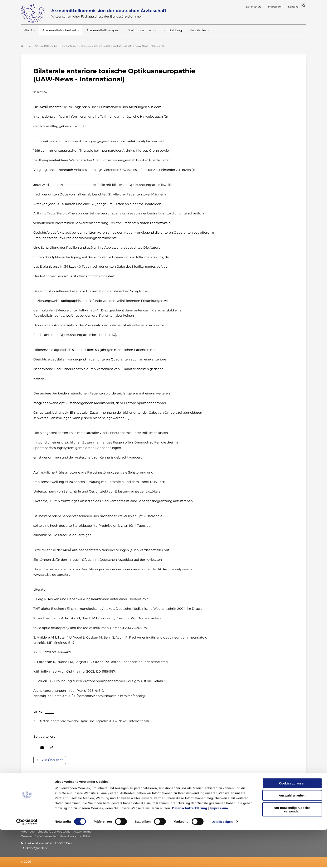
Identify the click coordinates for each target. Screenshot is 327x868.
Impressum (219, 846)
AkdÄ (28, 33)
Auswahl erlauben (292, 834)
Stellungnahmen (135, 33)
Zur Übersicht (52, 761)
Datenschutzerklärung (190, 846)
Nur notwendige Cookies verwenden (292, 848)
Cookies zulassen (292, 821)
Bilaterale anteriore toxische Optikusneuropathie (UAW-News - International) (94, 722)
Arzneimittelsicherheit (58, 33)
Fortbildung (166, 33)
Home (26, 47)
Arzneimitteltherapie (99, 33)
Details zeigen (222, 860)
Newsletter (189, 33)
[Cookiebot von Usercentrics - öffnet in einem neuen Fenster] (27, 860)
